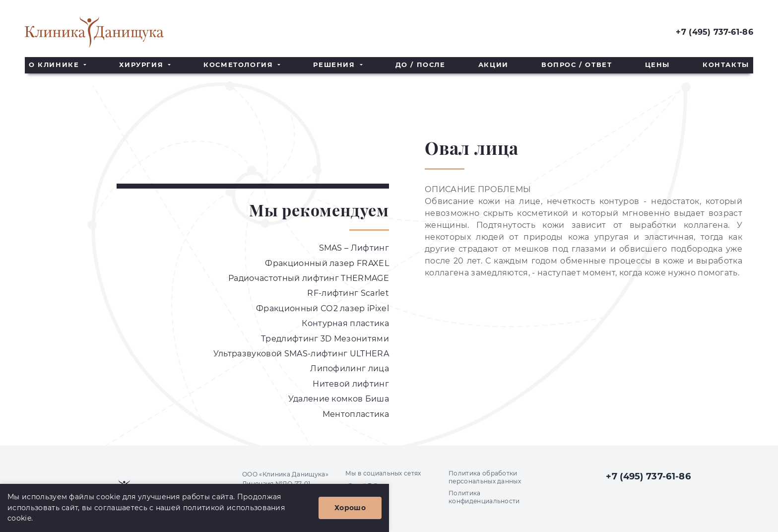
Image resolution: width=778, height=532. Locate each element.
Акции (493, 65)
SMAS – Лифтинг (354, 248)
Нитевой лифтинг (351, 384)
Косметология (240, 65)
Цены (657, 65)
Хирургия (142, 65)
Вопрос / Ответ (577, 65)
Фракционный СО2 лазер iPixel (323, 308)
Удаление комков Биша (339, 399)
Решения (335, 65)
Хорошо (350, 508)
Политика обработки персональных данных (485, 477)
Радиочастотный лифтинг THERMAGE (309, 278)
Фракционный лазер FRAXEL (327, 263)
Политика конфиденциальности (484, 497)
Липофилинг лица (350, 368)
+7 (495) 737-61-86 (714, 32)
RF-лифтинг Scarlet (348, 293)
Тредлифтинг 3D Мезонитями (325, 339)
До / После (421, 65)
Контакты (726, 65)
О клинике (55, 65)
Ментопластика (356, 414)
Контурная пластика (345, 323)
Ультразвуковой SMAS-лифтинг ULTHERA (301, 354)
